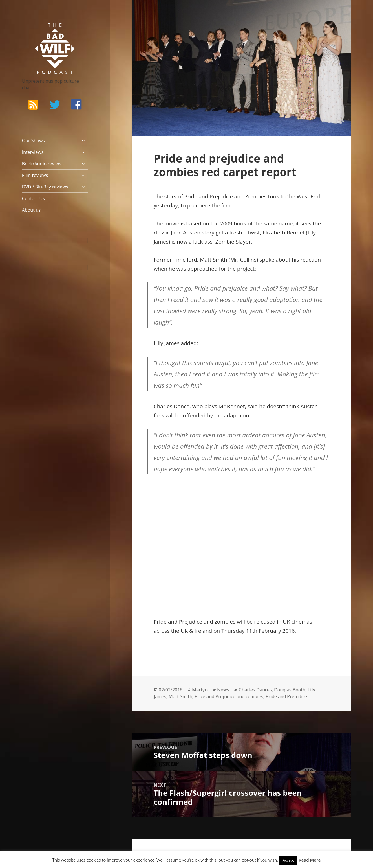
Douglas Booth (290, 690)
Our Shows (33, 141)
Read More (310, 860)
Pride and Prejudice (286, 696)
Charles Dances (255, 690)
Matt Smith (180, 696)
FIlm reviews (35, 175)
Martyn (200, 690)
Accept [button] (289, 860)
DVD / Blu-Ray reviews (45, 187)
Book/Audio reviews (43, 164)
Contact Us (33, 198)
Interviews (33, 152)
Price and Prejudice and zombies (229, 696)
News (223, 690)
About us (31, 210)
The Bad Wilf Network (46, 31)
